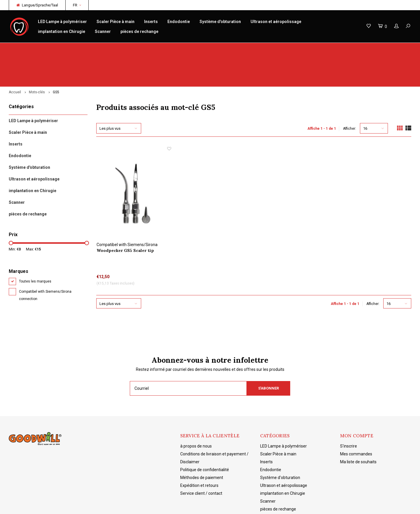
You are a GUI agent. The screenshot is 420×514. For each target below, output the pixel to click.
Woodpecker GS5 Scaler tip (125, 218)
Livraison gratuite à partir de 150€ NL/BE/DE (369, 49)
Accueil (15, 60)
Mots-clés (37, 60)
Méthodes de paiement (202, 445)
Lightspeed (101, 505)
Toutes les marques (35, 249)
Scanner (103, 31)
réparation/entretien (135, 49)
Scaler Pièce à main (116, 22)
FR (77, 5)
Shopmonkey (142, 505)
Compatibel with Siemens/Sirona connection (45, 263)
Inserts (151, 22)
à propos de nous (196, 414)
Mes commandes (356, 422)
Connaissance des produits (242, 49)
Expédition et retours (199, 453)
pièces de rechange (139, 31)
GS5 (56, 60)
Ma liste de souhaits (358, 430)
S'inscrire (349, 414)
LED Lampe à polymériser (62, 22)
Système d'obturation (220, 22)
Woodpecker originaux (32, 49)
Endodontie (179, 22)
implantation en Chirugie (62, 31)
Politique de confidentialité (205, 438)
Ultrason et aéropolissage (276, 22)
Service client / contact (201, 461)
